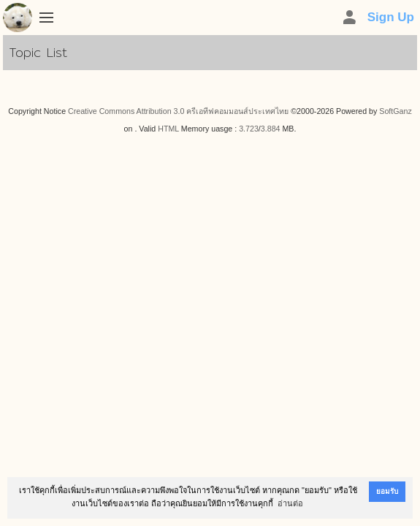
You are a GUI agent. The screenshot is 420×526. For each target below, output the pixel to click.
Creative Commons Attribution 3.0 (126, 111)
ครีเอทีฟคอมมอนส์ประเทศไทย (237, 111)
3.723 (249, 129)
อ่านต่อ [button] (290, 503)
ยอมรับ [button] (387, 491)
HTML (168, 129)
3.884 (271, 129)
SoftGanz (395, 111)
